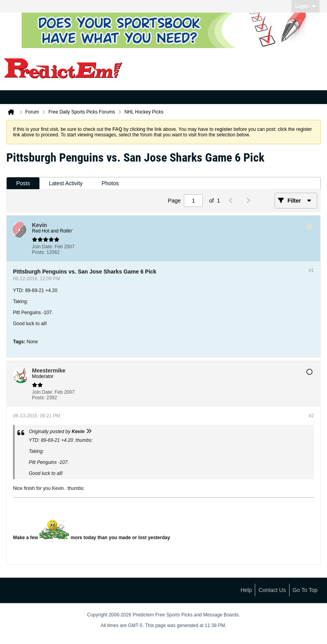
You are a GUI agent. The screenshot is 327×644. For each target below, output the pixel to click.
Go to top (305, 590)
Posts (23, 183)
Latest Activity (66, 183)
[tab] (23, 183)
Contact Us (272, 590)
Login (306, 6)
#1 (311, 270)
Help (246, 590)
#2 (311, 416)
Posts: (38, 252)
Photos (110, 183)
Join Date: (43, 247)
